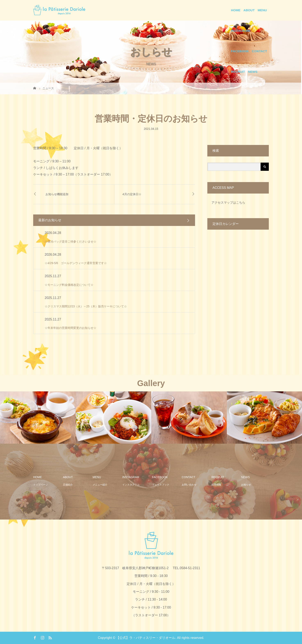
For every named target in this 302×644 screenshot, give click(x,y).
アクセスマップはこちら (228, 203)
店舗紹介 (68, 485)
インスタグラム (131, 485)
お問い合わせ (189, 485)
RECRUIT (238, 72)
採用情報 (216, 485)
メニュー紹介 (100, 485)
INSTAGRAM (240, 31)
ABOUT (249, 10)
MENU (262, 10)
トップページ (41, 485)
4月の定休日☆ (132, 194)
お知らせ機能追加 (57, 194)
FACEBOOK (240, 51)
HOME (236, 10)
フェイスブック (161, 485)
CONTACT (259, 51)
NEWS (253, 72)
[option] (38, 418)
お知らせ (246, 485)
